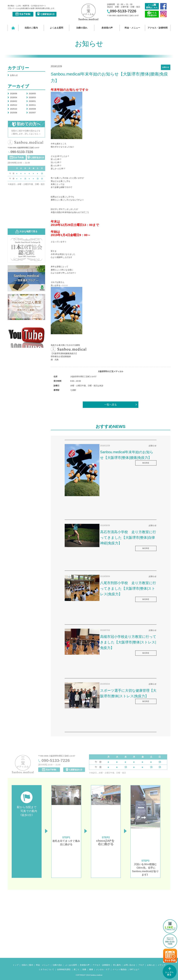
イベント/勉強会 (120, 969)
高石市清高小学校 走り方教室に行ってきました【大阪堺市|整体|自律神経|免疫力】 (128, 537)
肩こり (76, 969)
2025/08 (12, 113)
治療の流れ (82, 28)
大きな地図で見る (26, 232)
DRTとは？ (135, 969)
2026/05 (31, 94)
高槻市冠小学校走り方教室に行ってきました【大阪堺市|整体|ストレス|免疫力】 (128, 642)
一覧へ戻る (111, 405)
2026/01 (31, 101)
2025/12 (12, 105)
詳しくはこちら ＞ (33, 134)
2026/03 (31, 97)
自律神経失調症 (64, 969)
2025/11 (31, 105)
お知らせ (13, 75)
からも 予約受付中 (152, 14)
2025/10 (12, 109)
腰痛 (91, 969)
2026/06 (12, 94)
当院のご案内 (31, 28)
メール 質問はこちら (152, 6)
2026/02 (12, 101)
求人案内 (117, 965)
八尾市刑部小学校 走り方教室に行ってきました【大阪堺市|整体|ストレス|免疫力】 (128, 588)
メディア (162, 965)
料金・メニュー (132, 28)
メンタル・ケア (103, 969)
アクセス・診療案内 (101, 965)
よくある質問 (56, 28)
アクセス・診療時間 (158, 28)
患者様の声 (107, 28)
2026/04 (12, 97)
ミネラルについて (46, 969)
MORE (146, 463)
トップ (16, 965)
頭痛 (84, 969)
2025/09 (31, 109)
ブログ (141, 965)
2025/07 (31, 113)
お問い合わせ (129, 965)
